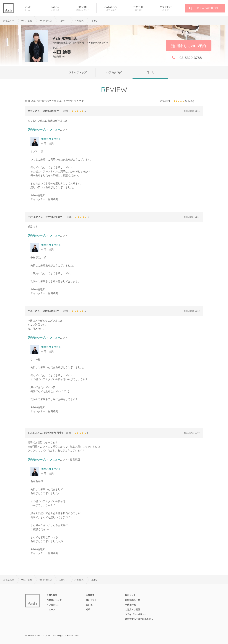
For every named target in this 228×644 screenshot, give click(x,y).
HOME (27, 8)
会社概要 (90, 595)
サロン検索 (26, 21)
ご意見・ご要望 (133, 610)
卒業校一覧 (130, 605)
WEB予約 (43, 101)
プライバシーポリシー (136, 614)
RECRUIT (138, 8)
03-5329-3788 (191, 58)
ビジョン (90, 605)
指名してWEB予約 (191, 46)
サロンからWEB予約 (206, 8)
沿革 (88, 610)
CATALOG (110, 8)
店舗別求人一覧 (133, 600)
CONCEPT (166, 8)
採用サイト (130, 595)
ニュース (51, 610)
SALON (55, 8)
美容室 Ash (9, 21)
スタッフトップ (78, 72)
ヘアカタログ (114, 72)
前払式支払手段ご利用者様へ (139, 619)
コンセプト (91, 600)
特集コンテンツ (54, 600)
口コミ (150, 72)
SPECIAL (83, 8)
